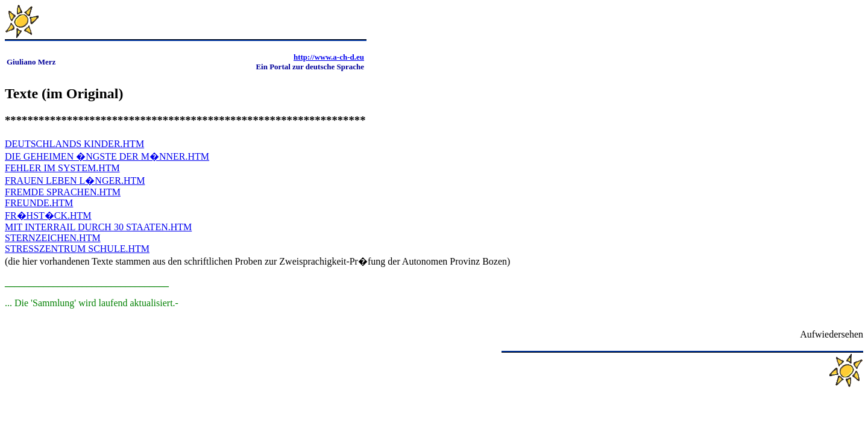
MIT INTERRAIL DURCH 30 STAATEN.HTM (98, 227)
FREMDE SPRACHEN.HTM (63, 192)
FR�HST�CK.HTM (48, 215)
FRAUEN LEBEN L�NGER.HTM (75, 181)
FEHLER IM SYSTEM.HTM (62, 168)
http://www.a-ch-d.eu (329, 57)
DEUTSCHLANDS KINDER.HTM (74, 144)
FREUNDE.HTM (39, 203)
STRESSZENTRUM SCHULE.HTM (77, 249)
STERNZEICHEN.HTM (53, 238)
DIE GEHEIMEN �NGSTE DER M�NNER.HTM (107, 156)
